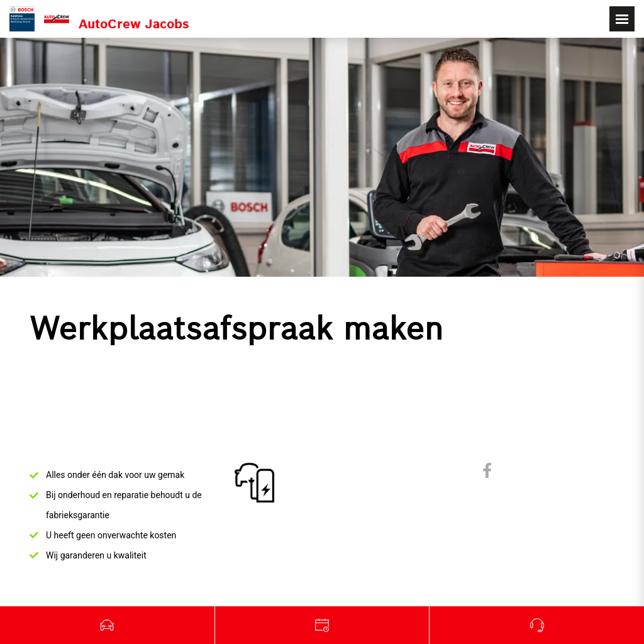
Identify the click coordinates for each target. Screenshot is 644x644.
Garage (323, 625)
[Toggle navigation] (622, 19)
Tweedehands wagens (108, 625)
